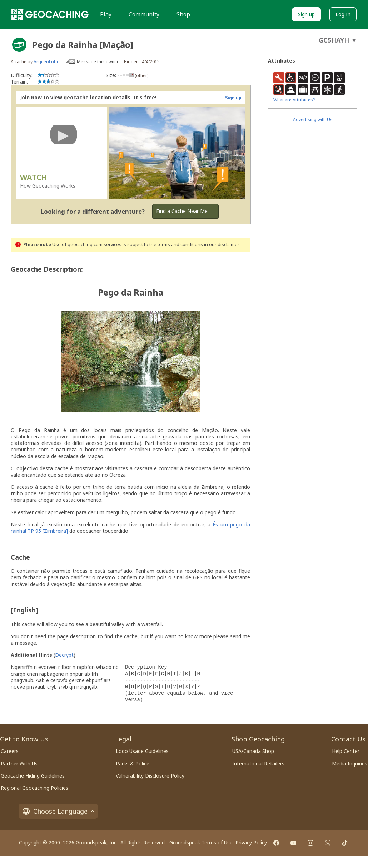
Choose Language (58, 811)
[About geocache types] (19, 45)
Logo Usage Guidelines (142, 751)
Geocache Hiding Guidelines (33, 776)
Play (106, 14)
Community (144, 14)
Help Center (346, 751)
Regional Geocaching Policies (34, 788)
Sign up (306, 14)
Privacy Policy (251, 842)
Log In (343, 14)
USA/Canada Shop (253, 751)
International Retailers (258, 763)
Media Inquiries (350, 763)
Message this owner (98, 62)
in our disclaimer (221, 245)
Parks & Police (133, 763)
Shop (183, 14)
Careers (10, 751)
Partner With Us (19, 763)
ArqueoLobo (47, 62)
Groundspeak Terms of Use (201, 842)
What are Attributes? (294, 100)
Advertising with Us (313, 120)
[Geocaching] (50, 14)
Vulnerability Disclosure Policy (150, 776)
